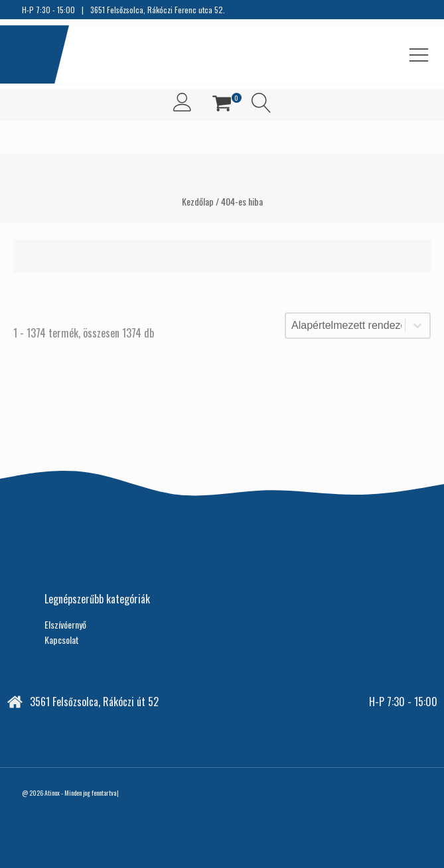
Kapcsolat (62, 640)
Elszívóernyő (65, 624)
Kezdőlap (198, 201)
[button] (222, 105)
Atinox (52, 793)
